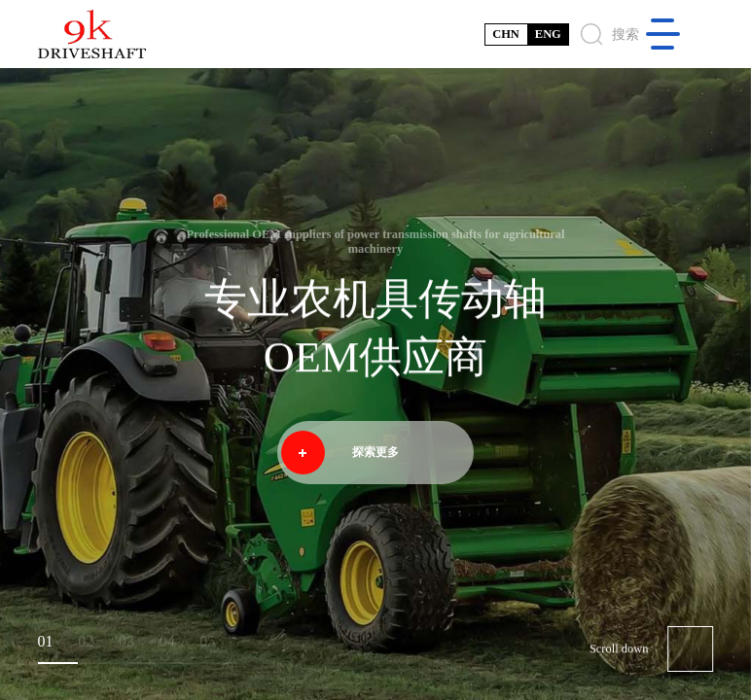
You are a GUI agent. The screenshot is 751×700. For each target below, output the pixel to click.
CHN (506, 34)
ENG (548, 34)
